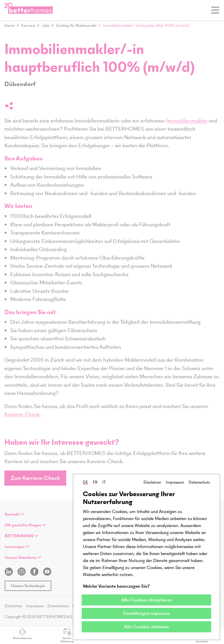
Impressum (175, 482)
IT (104, 482)
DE (85, 482)
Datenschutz (199, 482)
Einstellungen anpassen (146, 613)
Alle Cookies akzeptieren (147, 600)
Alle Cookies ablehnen (146, 627)
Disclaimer (152, 482)
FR (95, 482)
